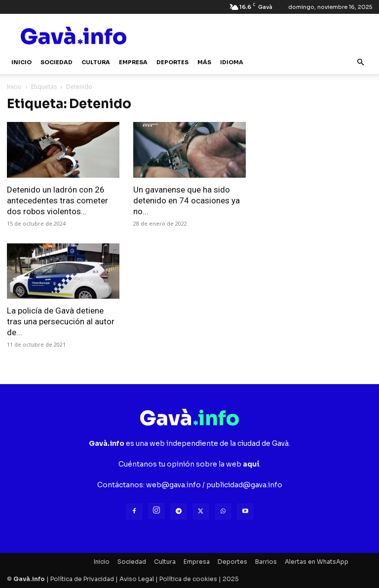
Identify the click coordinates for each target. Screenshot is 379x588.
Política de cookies (188, 579)
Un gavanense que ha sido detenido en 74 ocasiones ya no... (187, 200)
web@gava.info (173, 485)
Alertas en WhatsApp (317, 562)
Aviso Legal (137, 579)
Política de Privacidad (82, 579)
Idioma (232, 62)
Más (204, 62)
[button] (360, 62)
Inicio (21, 62)
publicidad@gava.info (244, 485)
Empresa (133, 62)
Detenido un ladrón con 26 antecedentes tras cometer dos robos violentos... (57, 200)
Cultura (96, 62)
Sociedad (57, 62)
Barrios (266, 562)
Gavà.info (29, 579)
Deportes (172, 62)
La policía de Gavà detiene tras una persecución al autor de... (61, 321)
